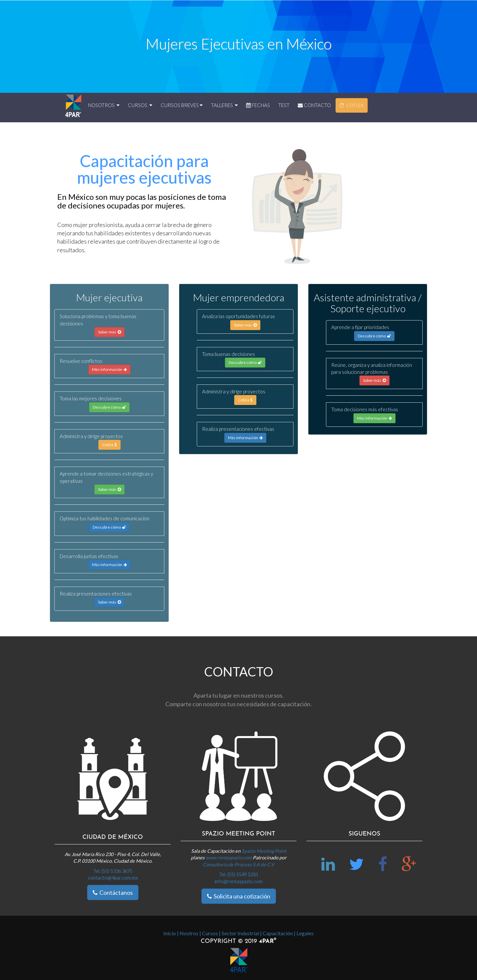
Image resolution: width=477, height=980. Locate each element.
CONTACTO (314, 105)
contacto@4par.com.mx (113, 878)
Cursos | (211, 933)
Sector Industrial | (242, 933)
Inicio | (171, 933)
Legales (305, 933)
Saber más (109, 332)
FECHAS (258, 105)
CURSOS (140, 105)
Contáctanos (113, 893)
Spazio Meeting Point (264, 851)
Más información (109, 369)
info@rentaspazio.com (239, 881)
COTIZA (351, 106)
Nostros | (190, 933)
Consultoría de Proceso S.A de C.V (238, 865)
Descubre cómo (109, 407)
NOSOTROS (104, 105)
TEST (284, 105)
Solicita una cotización (239, 896)
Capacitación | (279, 933)
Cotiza (109, 445)
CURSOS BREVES (182, 105)
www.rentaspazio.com (229, 858)
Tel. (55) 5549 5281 (239, 874)
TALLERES (224, 105)
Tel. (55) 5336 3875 (113, 871)
